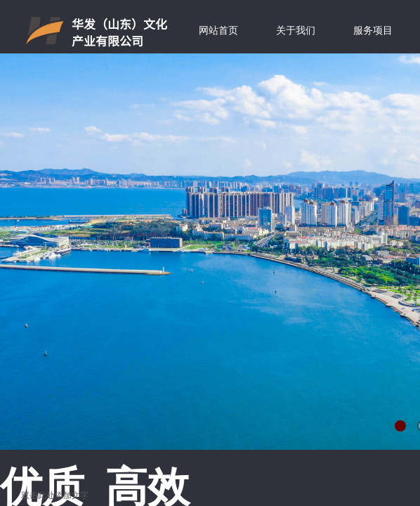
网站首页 (218, 31)
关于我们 (296, 31)
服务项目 (373, 31)
